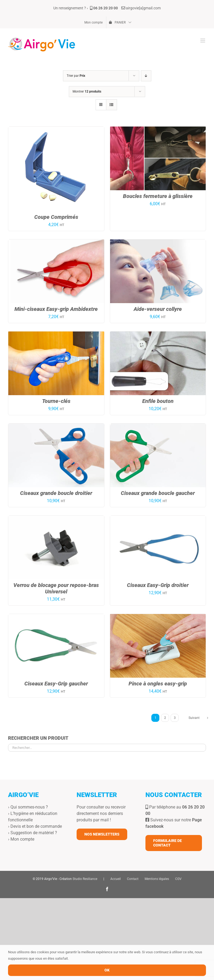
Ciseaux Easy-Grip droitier (158, 585)
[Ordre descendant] (146, 76)
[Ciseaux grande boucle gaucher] (158, 427)
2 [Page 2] (165, 718)
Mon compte (22, 839)
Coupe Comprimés (56, 217)
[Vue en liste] (112, 105)
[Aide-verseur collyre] (158, 243)
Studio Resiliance (85, 879)
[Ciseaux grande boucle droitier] (56, 427)
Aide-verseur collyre (158, 309)
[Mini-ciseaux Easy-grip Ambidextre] (56, 243)
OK (107, 970)
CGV (178, 879)
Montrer (87, 91)
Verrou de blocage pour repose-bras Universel (56, 588)
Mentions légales (157, 879)
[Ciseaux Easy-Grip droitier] (158, 519)
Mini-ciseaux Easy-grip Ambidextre (56, 309)
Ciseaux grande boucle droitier (56, 493)
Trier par (76, 76)
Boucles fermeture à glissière (158, 196)
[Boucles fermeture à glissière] (158, 130)
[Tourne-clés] (56, 335)
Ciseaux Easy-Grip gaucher (56, 684)
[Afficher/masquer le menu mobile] (203, 41)
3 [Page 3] (175, 718)
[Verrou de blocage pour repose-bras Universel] (56, 519)
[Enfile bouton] (158, 335)
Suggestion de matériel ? (34, 833)
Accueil (116, 879)
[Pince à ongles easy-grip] (158, 617)
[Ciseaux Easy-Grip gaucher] (56, 617)
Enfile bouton (158, 401)
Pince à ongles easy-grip (158, 684)
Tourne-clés (56, 401)
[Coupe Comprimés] (56, 130)
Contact (133, 879)
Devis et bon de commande (36, 826)
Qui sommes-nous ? (29, 807)
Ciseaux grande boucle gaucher (158, 493)
